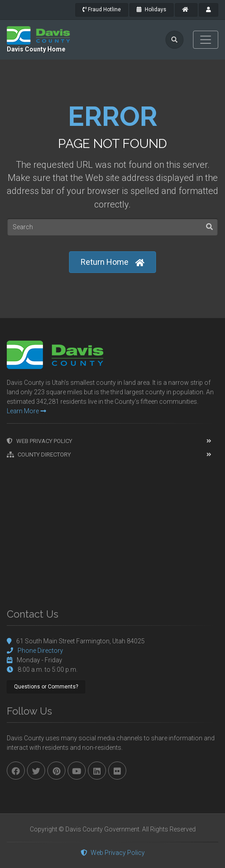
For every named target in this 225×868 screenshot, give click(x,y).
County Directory (39, 455)
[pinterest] (56, 771)
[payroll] (209, 10)
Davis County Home (36, 49)
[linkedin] (97, 771)
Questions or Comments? (46, 687)
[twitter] (36, 771)
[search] (174, 40)
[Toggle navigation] (206, 40)
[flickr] (117, 771)
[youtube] (77, 771)
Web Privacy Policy (39, 441)
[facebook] (16, 771)
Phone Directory (40, 651)
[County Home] (186, 10)
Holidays (152, 9)
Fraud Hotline (102, 9)
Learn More (26, 411)
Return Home (112, 262)
